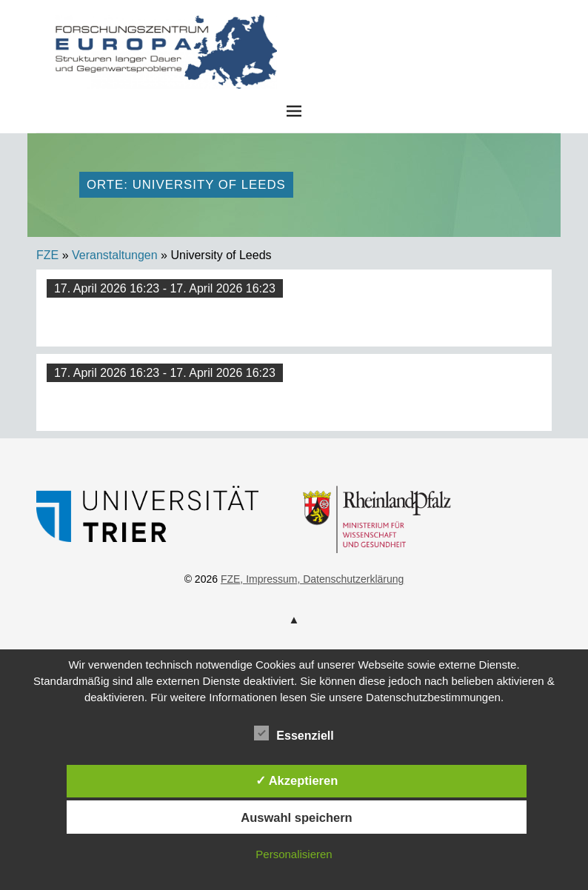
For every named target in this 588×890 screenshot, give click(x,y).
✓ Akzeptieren (297, 780)
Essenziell (294, 733)
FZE (405, 29)
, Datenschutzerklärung (350, 579)
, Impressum (268, 579)
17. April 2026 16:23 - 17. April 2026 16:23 (165, 288)
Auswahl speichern (296, 817)
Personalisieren (294, 854)
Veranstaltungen (115, 255)
